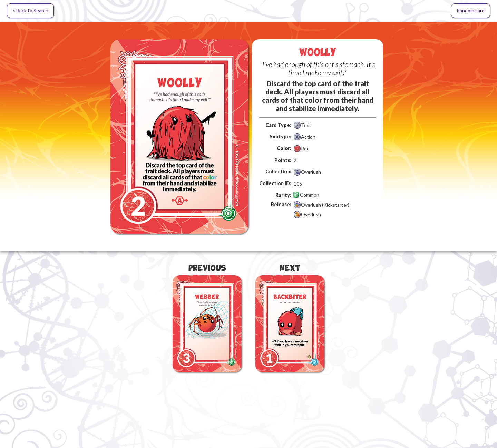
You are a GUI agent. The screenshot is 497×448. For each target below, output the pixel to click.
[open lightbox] (179, 137)
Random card (471, 11)
